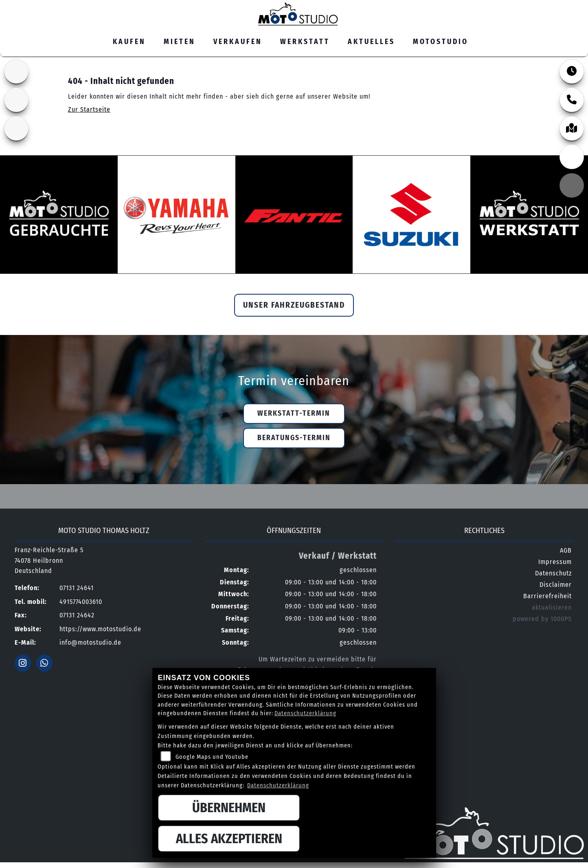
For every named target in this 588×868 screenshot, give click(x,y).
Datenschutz (553, 573)
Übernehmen (229, 808)
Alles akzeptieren (229, 839)
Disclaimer (556, 585)
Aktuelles (371, 42)
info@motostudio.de (90, 642)
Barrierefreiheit (547, 596)
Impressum (555, 562)
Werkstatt (305, 42)
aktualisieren (552, 607)
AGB (566, 550)
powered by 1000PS (542, 619)
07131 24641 (498, 6)
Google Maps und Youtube (212, 757)
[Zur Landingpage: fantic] (16, 100)
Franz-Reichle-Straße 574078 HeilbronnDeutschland (49, 560)
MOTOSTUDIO (441, 42)
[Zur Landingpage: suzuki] (16, 71)
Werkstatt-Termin (294, 413)
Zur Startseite (89, 109)
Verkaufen (238, 42)
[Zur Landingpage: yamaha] (16, 128)
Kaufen (129, 42)
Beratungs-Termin (294, 438)
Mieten (180, 42)
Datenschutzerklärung (305, 713)
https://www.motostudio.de (100, 629)
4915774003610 (81, 602)
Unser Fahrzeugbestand (294, 305)
